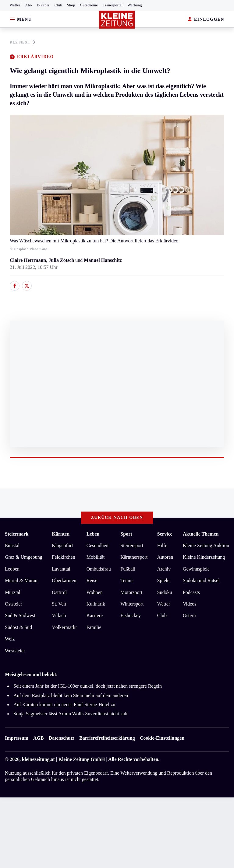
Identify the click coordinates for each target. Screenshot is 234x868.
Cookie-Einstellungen (162, 738)
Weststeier (15, 651)
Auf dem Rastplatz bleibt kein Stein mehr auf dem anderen (71, 695)
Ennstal (12, 545)
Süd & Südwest (20, 615)
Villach (59, 615)
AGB (39, 738)
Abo (29, 5)
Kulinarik (96, 604)
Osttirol (59, 592)
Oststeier (14, 604)
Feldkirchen (63, 557)
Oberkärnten (64, 580)
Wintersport (132, 604)
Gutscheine (89, 5)
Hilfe (162, 545)
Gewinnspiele (196, 569)
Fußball (128, 569)
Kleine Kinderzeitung (204, 557)
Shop (71, 5)
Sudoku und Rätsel (201, 580)
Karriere (95, 615)
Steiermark (17, 534)
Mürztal (13, 592)
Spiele (163, 580)
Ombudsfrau (99, 569)
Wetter (15, 5)
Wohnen (95, 592)
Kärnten (61, 534)
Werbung (135, 5)
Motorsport (131, 592)
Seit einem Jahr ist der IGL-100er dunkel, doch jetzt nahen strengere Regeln (88, 686)
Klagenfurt (62, 545)
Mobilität (96, 557)
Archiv (164, 569)
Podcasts (191, 592)
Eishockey (131, 615)
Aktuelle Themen (201, 534)
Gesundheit (98, 545)
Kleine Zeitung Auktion (206, 545)
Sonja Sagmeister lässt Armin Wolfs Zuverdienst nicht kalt (71, 714)
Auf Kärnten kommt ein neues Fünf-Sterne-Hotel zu (64, 705)
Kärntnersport (134, 557)
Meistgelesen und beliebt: (31, 674)
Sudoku (165, 592)
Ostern (189, 615)
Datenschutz (62, 738)
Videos (190, 604)
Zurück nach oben (117, 517)
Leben (93, 534)
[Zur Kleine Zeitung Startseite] (117, 20)
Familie (94, 627)
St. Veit (59, 604)
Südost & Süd (18, 627)
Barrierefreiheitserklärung (107, 738)
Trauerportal (113, 5)
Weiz (10, 639)
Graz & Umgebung (24, 557)
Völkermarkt (64, 627)
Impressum (17, 738)
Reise (92, 580)
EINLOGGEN (206, 20)
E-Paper (43, 5)
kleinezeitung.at (38, 759)
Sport (126, 534)
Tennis (127, 580)
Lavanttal (61, 569)
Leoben (12, 569)
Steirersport (132, 545)
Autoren (165, 557)
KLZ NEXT (23, 42)
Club (58, 5)
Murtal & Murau (21, 580)
